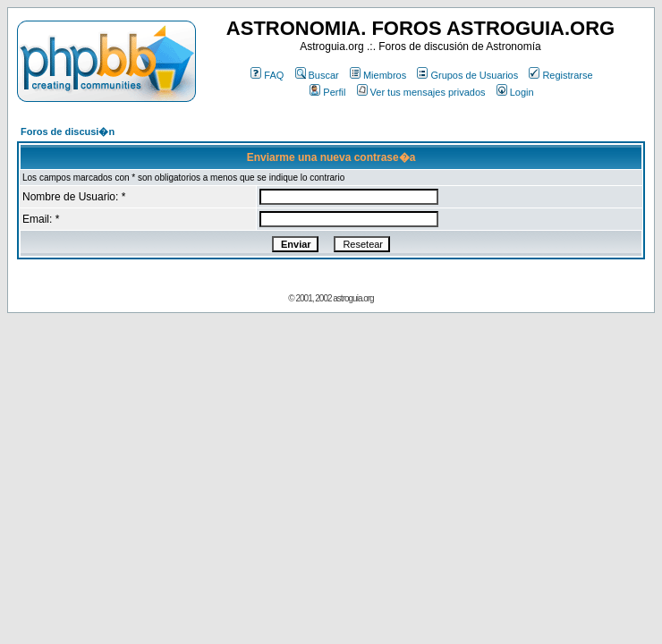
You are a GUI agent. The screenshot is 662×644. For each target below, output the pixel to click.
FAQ (267, 75)
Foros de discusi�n (68, 131)
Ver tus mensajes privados (421, 92)
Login (515, 92)
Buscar (317, 75)
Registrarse (560, 75)
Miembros (378, 75)
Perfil (327, 92)
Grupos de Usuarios (467, 75)
